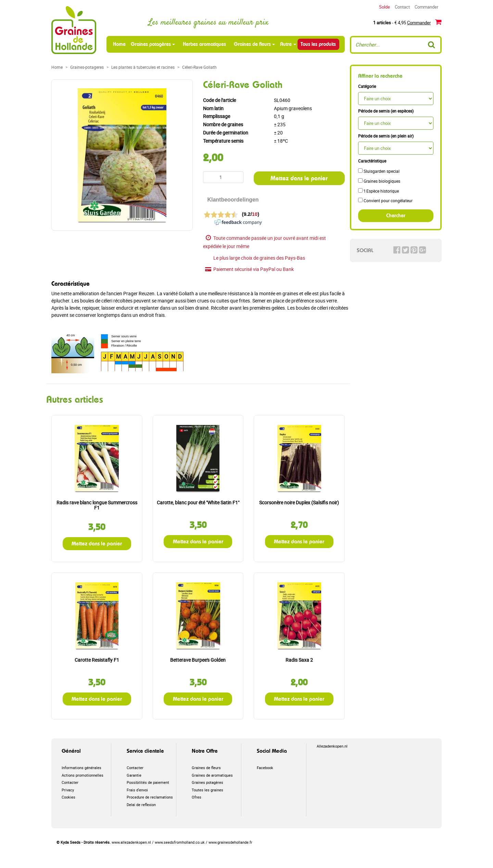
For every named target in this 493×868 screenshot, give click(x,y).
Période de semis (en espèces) (386, 111)
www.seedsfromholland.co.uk (180, 842)
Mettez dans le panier (299, 178)
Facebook (265, 768)
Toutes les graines (207, 790)
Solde (384, 7)
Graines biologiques (379, 181)
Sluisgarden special (379, 171)
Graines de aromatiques (212, 775)
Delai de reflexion (141, 805)
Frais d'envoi (137, 790)
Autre (286, 44)
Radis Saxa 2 (299, 660)
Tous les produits (318, 44)
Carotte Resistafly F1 (97, 660)
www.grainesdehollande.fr (230, 842)
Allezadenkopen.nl (332, 746)
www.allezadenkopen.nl (131, 842)
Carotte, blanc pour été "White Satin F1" (198, 502)
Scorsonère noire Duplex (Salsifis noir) (299, 502)
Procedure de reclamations (150, 797)
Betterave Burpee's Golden (198, 660)
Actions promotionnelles (83, 775)
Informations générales (81, 768)
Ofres (197, 797)
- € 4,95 (407, 22)
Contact (402, 7)
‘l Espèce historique (378, 191)
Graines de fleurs (252, 44)
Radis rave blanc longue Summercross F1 (97, 505)
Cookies (68, 797)
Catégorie (367, 86)
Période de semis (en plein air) (386, 136)
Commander (426, 7)
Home (120, 44)
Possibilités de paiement (148, 782)
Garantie (134, 775)
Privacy (68, 790)
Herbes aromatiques (204, 44)
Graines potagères (151, 44)
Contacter (70, 782)
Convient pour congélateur (385, 200)
